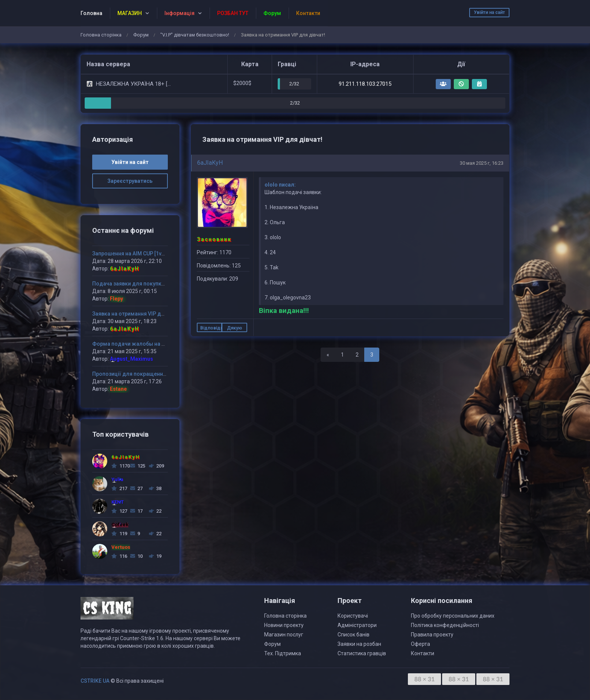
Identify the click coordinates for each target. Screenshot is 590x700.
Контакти (423, 653)
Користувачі (353, 616)
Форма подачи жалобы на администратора (149, 344)
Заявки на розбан (359, 644)
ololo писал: (280, 185)
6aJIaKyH (210, 163)
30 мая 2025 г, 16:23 (482, 163)
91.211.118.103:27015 (365, 84)
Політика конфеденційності (445, 625)
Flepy (116, 299)
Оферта (420, 644)
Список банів (354, 635)
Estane (118, 389)
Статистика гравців (362, 653)
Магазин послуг (284, 635)
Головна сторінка (101, 35)
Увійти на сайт (489, 12)
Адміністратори (357, 625)
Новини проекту (284, 625)
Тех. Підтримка (283, 653)
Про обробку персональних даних (453, 616)
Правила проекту (432, 635)
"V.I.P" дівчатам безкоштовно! (195, 35)
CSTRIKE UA (95, 681)
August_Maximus (132, 359)
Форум (141, 35)
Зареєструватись (130, 181)
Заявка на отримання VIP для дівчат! (140, 314)
